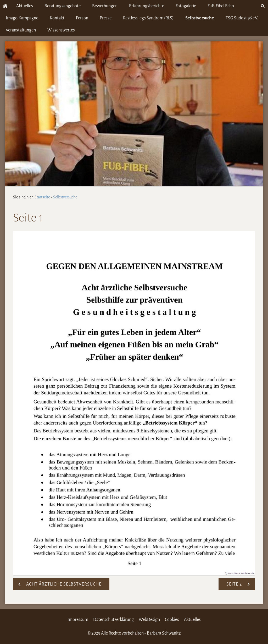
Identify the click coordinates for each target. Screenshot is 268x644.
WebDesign (149, 620)
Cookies (172, 620)
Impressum (78, 620)
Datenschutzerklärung (113, 620)
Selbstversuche (65, 197)
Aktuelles (192, 620)
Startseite (42, 197)
